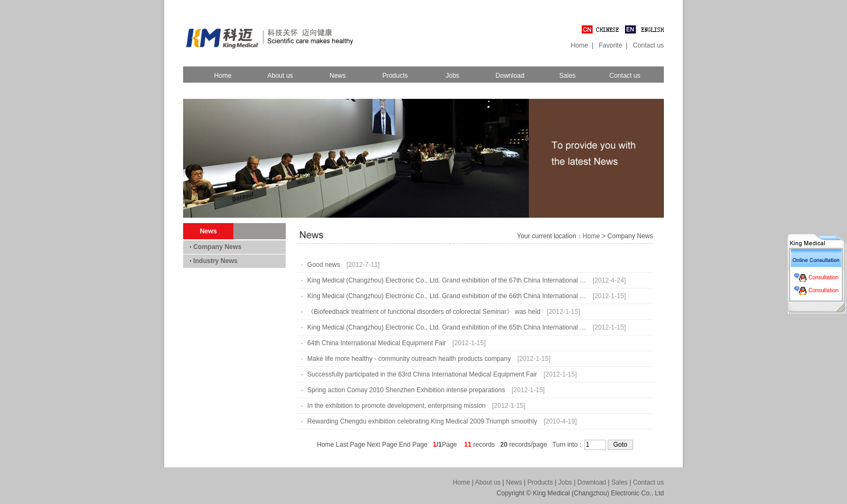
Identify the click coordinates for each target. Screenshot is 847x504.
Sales (567, 76)
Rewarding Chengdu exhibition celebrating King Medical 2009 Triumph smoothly (422, 421)
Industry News (216, 261)
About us (280, 76)
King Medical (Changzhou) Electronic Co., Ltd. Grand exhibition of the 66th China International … (447, 296)
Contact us (648, 45)
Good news (324, 265)
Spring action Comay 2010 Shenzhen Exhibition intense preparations (406, 390)
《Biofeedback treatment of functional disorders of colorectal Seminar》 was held (424, 312)
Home (580, 45)
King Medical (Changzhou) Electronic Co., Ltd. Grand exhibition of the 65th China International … (447, 327)
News (338, 76)
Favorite (610, 45)
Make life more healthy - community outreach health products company (409, 359)
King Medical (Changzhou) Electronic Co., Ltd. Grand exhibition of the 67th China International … (447, 280)
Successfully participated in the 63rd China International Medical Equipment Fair (422, 374)
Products (395, 76)
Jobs (452, 76)
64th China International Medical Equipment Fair (377, 343)
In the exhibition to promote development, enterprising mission (396, 406)
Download (510, 76)
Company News (217, 247)
